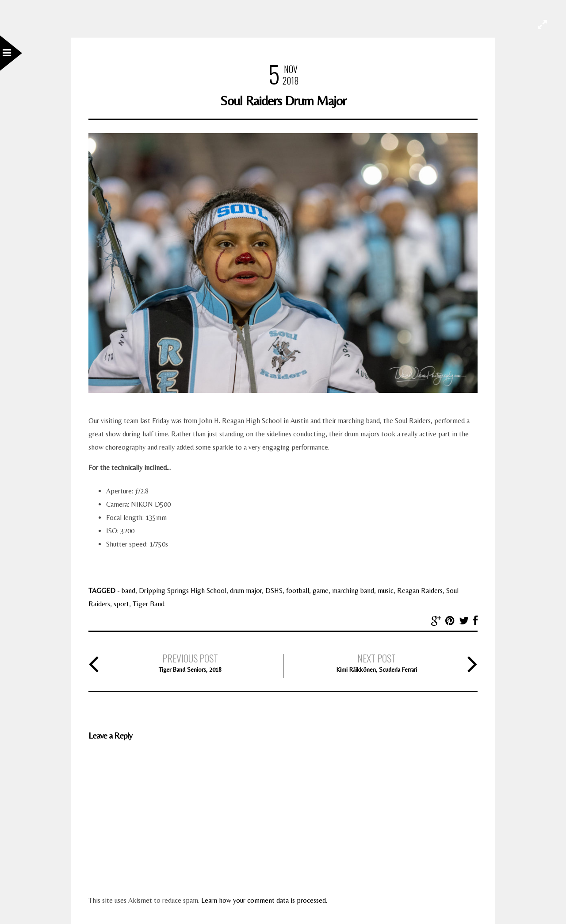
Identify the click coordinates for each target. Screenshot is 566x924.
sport (121, 604)
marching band (353, 591)
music (386, 591)
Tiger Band (149, 604)
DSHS (274, 591)
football (298, 591)
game (321, 591)
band (128, 591)
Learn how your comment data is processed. (264, 900)
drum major (246, 591)
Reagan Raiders (420, 591)
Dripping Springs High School (183, 591)
